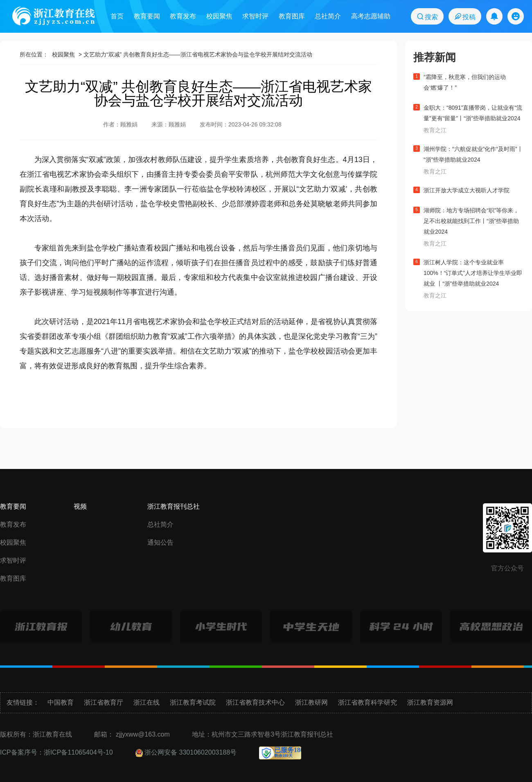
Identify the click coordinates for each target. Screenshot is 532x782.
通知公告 (160, 542)
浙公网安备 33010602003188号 (186, 752)
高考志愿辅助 (371, 16)
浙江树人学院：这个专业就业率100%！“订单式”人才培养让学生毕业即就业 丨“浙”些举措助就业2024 (473, 273)
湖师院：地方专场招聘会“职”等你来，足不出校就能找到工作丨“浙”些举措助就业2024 (471, 221)
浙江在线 (147, 702)
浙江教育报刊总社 (174, 506)
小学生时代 (221, 627)
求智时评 (255, 16)
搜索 (427, 17)
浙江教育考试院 (193, 702)
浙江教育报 (41, 627)
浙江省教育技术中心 (255, 702)
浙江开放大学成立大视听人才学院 (467, 190)
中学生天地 (311, 627)
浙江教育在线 (54, 16)
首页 (117, 16)
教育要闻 (147, 16)
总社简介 (328, 16)
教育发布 (183, 16)
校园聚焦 (219, 16)
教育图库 (292, 16)
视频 (80, 506)
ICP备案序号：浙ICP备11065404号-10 (56, 752)
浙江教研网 (311, 702)
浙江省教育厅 (104, 702)
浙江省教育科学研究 (367, 702)
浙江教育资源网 (430, 702)
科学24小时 (401, 627)
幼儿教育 (131, 627)
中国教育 (61, 702)
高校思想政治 (491, 627)
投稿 (465, 17)
